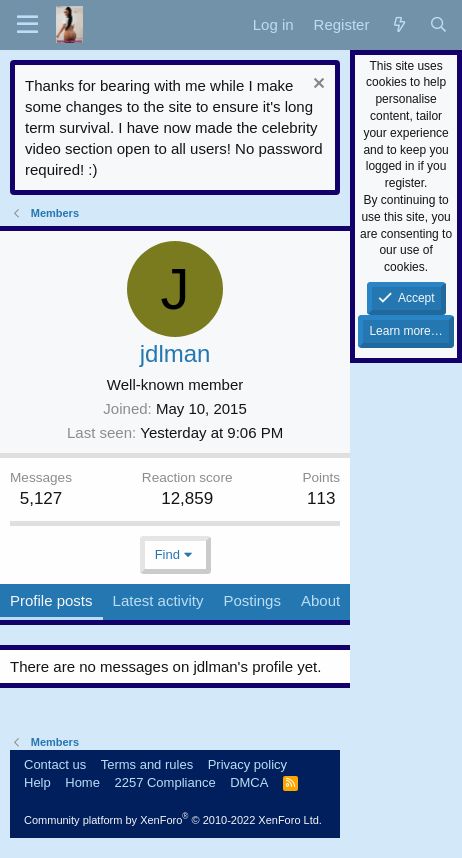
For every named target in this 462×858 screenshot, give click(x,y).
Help (37, 782)
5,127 (41, 498)
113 (321, 498)
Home (82, 782)
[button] (27, 25)
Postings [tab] (252, 600)
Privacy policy (247, 764)
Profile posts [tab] (51, 600)
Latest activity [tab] (158, 600)
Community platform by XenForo (173, 820)
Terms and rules (147, 764)
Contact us (55, 764)
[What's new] (398, 24)
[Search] (438, 24)
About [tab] (320, 600)
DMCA (249, 782)
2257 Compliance (164, 782)
